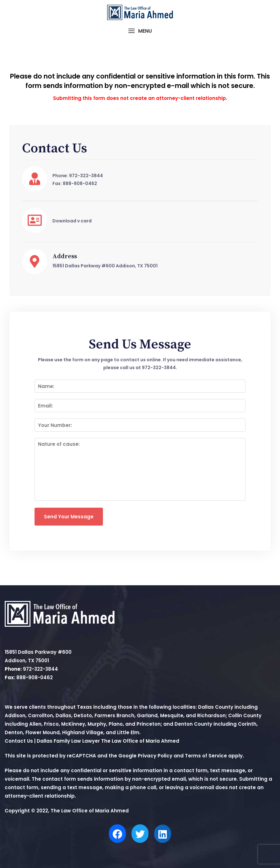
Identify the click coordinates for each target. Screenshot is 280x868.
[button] (140, 31)
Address (65, 257)
